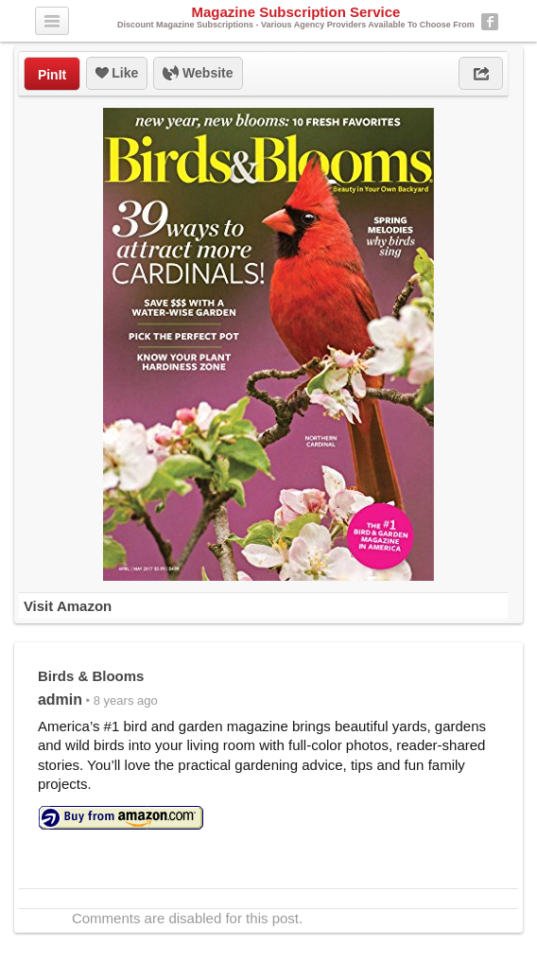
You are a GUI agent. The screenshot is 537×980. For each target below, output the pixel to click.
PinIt (52, 75)
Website (198, 74)
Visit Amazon (68, 606)
